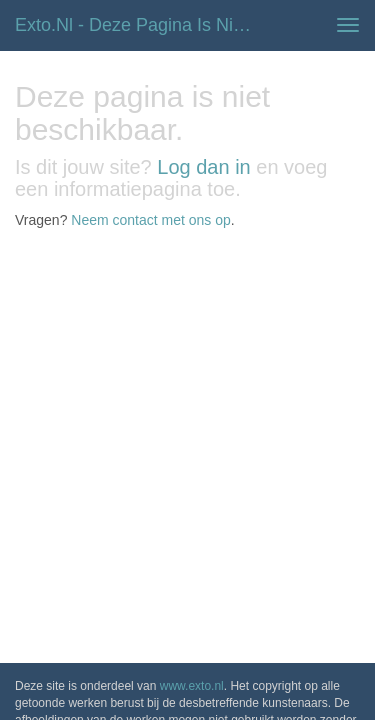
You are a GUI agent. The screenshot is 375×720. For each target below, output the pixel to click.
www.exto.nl (192, 278)
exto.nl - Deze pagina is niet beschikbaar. (143, 25)
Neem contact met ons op (151, 220)
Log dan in (203, 167)
